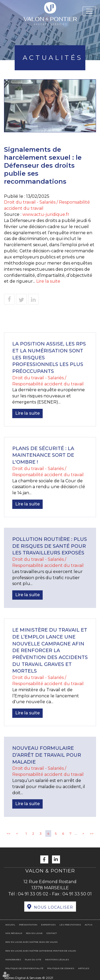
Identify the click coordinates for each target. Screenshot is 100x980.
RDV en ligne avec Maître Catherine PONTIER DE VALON (41, 951)
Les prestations (70, 925)
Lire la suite (48, 281)
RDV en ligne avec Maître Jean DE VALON (31, 942)
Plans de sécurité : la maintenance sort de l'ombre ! (43, 455)
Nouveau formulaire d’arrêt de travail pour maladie (47, 755)
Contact (52, 933)
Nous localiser (53, 907)
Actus (89, 925)
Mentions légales (57, 960)
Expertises (48, 925)
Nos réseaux (14, 933)
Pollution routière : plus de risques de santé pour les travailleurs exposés (50, 546)
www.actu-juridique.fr (46, 214)
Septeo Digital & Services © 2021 (29, 978)
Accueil (10, 925)
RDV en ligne (34, 933)
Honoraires (13, 960)
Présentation (28, 925)
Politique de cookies (61, 968)
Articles (84, 968)
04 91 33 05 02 (33, 894)
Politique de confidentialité (24, 968)
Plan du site (33, 960)
